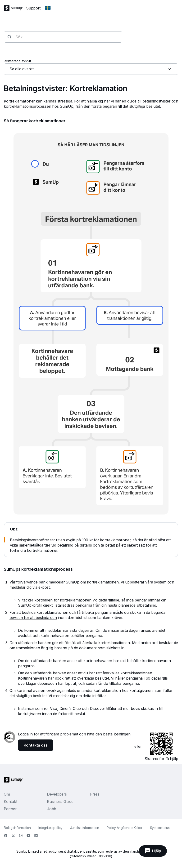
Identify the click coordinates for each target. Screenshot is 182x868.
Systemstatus (160, 828)
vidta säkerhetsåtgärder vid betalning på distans (51, 545)
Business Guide (60, 801)
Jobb (52, 809)
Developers (57, 794)
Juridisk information (85, 828)
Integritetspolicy (50, 828)
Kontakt (10, 801)
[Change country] (48, 8)
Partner (10, 809)
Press (95, 794)
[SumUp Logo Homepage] (15, 8)
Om (7, 794)
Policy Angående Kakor (124, 828)
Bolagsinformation (17, 828)
